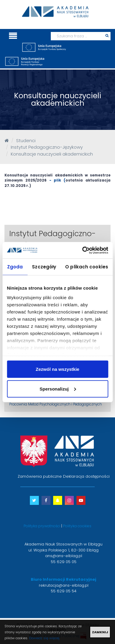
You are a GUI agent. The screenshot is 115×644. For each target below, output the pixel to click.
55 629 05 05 (64, 562)
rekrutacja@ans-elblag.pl (64, 585)
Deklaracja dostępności (86, 476)
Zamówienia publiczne (40, 476)
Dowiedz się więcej (44, 638)
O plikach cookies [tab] (87, 267)
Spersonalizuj (58, 389)
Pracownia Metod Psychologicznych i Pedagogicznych (56, 404)
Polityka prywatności (42, 526)
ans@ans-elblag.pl (64, 556)
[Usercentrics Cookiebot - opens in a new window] (82, 250)
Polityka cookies (77, 526)
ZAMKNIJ (100, 632)
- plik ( (56, 180)
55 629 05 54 (64, 591)
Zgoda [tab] (15, 267)
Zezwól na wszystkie (58, 369)
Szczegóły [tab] (44, 267)
